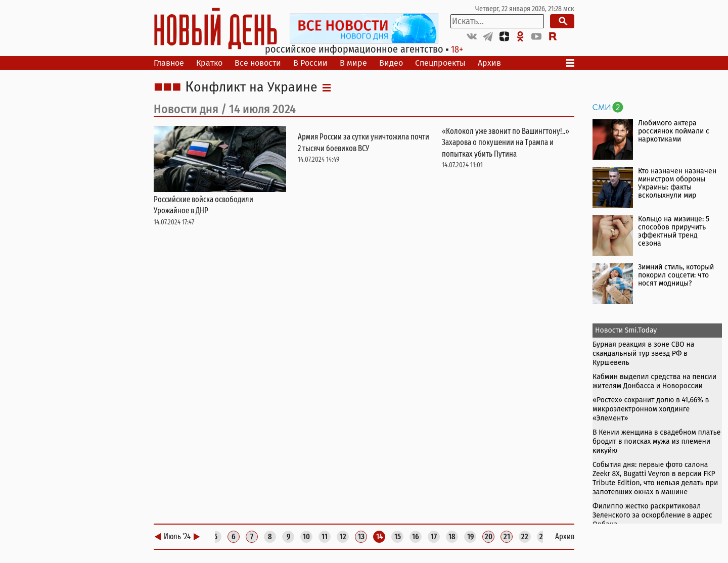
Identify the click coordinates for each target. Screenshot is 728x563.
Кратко (209, 63)
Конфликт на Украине (251, 87)
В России (310, 63)
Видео (391, 63)
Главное (169, 63)
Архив (489, 63)
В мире (353, 63)
